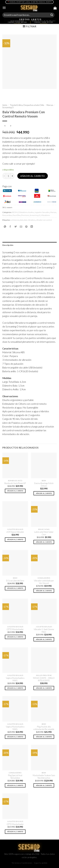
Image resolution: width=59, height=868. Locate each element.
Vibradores (45, 215)
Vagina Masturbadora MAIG (15, 679)
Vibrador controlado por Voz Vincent (44, 582)
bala (22, 220)
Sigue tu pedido (41, 863)
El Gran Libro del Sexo (15, 581)
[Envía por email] (21, 227)
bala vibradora (30, 220)
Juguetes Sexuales (42, 212)
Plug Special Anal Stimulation (15, 777)
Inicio (5, 105)
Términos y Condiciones (22, 863)
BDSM (15, 212)
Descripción (8, 245)
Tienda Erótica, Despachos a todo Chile (27, 105)
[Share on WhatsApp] (5, 227)
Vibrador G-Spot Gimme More (44, 631)
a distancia (15, 220)
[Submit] (52, 15)
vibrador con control (44, 220)
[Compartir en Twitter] (16, 227)
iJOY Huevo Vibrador (15, 532)
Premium (25, 215)
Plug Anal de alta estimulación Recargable (44, 728)
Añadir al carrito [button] (15, 491)
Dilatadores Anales (26, 212)
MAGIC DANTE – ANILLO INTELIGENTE (44, 679)
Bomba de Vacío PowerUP (15, 483)
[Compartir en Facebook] (10, 227)
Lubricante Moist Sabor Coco (44, 533)
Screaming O (8, 107)
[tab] (29, 245)
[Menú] (4, 8)
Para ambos (7, 215)
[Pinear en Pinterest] (26, 227)
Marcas (50, 105)
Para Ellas (17, 215)
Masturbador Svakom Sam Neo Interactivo (44, 777)
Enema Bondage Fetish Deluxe (44, 485)
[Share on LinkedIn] (32, 227)
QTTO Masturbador (15, 629)
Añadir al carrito (33, 176)
